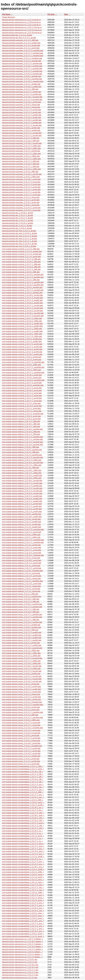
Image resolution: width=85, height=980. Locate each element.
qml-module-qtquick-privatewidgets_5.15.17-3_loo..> (23, 810)
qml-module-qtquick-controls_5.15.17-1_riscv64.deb (22, 306)
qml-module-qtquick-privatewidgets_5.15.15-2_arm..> (23, 864)
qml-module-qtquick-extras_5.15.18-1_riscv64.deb (22, 666)
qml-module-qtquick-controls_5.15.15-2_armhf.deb (22, 406)
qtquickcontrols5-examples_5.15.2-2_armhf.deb (21, 200)
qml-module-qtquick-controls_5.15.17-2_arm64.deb (22, 344)
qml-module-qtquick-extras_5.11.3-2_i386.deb (20, 715)
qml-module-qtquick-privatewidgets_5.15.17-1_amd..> (23, 846)
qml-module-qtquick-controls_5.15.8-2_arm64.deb (22, 357)
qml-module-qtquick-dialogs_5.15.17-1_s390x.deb (22, 473)
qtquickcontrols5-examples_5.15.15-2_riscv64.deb (22, 143)
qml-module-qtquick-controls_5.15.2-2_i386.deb (21, 280)
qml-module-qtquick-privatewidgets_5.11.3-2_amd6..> (23, 857)
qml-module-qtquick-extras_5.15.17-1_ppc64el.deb (22, 614)
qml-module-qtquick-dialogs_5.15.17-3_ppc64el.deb (22, 437)
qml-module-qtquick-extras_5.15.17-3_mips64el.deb (23, 705)
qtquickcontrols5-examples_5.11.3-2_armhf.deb (21, 48)
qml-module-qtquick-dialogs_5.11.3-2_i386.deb (21, 468)
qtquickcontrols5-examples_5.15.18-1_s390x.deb (21, 148)
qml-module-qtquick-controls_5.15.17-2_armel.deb (22, 393)
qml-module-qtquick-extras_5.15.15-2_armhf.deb (21, 754)
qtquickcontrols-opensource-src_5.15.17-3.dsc (20, 975)
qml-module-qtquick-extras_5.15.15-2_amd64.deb (22, 638)
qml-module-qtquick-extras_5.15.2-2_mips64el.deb (22, 702)
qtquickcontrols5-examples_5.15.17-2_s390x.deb (21, 154)
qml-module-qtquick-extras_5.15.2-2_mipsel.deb (21, 694)
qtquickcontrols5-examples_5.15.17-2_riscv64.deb (22, 136)
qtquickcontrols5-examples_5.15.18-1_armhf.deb (21, 179)
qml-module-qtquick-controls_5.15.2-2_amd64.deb (22, 342)
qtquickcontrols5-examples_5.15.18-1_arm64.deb (22, 102)
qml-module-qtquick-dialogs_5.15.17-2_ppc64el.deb (22, 442)
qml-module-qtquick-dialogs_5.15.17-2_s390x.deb (22, 465)
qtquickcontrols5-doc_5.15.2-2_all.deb (17, 226)
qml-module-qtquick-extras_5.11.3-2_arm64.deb (21, 761)
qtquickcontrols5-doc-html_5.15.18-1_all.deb (20, 233)
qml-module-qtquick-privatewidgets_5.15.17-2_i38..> (23, 782)
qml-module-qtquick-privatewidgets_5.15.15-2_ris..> (22, 859)
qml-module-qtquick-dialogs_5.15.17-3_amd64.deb (22, 486)
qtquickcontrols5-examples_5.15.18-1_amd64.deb (22, 87)
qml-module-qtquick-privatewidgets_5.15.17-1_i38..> (23, 777)
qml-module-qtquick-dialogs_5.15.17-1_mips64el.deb (23, 542)
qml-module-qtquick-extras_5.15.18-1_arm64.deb (21, 699)
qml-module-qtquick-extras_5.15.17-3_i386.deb (21, 602)
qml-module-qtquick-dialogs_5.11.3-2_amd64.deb (22, 527)
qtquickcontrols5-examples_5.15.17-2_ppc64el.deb (22, 71)
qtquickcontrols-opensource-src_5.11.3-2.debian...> (22, 957)
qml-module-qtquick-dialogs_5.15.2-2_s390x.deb (21, 537)
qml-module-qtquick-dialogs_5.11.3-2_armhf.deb (21, 591)
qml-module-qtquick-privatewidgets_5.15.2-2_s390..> (23, 872)
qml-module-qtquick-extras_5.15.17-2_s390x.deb (21, 656)
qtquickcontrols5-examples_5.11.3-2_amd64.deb (21, 43)
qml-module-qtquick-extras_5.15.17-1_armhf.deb (21, 751)
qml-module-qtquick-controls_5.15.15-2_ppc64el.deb (23, 285)
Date (66, 14)
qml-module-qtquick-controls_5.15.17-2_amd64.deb (22, 331)
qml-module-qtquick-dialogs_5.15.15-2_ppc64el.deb (22, 445)
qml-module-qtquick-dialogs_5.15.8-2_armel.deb (21, 558)
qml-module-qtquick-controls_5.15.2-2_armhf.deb (21, 408)
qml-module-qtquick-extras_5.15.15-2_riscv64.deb (22, 681)
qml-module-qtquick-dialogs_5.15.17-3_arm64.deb (22, 512)
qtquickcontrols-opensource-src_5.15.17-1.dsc (20, 970)
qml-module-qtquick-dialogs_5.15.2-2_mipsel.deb (21, 586)
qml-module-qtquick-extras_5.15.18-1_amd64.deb (22, 635)
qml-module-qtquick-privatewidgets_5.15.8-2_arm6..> (23, 875)
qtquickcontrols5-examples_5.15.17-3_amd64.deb (22, 94)
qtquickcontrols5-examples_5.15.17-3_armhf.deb (21, 185)
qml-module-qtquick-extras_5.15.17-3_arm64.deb (21, 697)
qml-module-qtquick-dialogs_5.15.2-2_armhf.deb (21, 566)
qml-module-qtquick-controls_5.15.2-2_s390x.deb (22, 370)
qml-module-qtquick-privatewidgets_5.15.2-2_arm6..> (23, 836)
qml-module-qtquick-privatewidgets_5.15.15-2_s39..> (23, 820)
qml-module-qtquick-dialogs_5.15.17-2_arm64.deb (22, 506)
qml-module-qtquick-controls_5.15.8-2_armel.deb (21, 419)
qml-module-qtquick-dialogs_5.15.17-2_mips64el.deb (23, 540)
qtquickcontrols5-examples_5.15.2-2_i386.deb (20, 89)
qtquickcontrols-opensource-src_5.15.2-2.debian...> (22, 954)
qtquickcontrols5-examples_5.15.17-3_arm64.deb (22, 110)
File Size (51, 14)
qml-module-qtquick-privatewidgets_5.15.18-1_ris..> (22, 831)
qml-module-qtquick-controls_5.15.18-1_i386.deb (21, 262)
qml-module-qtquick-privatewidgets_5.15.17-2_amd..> (23, 844)
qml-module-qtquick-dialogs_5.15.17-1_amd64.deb (22, 501)
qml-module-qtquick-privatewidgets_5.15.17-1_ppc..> (23, 795)
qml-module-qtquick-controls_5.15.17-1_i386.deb (21, 264)
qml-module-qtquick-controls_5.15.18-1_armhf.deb (22, 375)
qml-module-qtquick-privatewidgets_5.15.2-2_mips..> (23, 880)
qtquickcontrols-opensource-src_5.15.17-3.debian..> (23, 939)
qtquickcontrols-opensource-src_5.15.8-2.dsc (20, 960)
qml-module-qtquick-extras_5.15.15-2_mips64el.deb (23, 728)
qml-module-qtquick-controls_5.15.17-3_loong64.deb (23, 316)
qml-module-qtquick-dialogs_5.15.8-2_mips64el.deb (22, 571)
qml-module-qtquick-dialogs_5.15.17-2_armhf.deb (22, 576)
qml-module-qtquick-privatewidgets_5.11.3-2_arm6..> (23, 877)
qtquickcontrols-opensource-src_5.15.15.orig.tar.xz (22, 30)
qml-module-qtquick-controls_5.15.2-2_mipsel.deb (22, 411)
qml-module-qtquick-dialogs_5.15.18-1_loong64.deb (23, 463)
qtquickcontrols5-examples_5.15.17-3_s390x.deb (21, 146)
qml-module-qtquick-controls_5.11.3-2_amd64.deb (22, 251)
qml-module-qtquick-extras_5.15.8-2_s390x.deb (21, 720)
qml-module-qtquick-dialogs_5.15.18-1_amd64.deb (22, 475)
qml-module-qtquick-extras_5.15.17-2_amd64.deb (22, 645)
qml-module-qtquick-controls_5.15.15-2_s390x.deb (22, 321)
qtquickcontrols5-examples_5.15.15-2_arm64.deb (22, 118)
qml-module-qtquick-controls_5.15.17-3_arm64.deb (22, 352)
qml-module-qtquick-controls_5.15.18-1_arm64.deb (22, 354)
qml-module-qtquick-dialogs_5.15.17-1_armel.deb (22, 550)
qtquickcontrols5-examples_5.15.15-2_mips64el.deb (23, 81)
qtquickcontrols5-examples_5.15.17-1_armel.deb (21, 192)
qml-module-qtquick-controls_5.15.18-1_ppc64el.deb (23, 275)
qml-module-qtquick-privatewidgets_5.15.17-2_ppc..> (23, 790)
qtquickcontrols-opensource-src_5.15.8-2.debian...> (22, 952)
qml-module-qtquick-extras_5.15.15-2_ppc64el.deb (22, 622)
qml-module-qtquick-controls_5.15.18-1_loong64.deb (23, 313)
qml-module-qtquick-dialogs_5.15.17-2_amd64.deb (22, 496)
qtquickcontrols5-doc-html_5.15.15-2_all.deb (20, 244)
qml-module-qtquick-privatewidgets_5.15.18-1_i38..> (23, 772)
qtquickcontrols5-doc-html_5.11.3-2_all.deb (19, 38)
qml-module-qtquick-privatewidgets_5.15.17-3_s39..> (23, 813)
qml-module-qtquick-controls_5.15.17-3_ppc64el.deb (23, 277)
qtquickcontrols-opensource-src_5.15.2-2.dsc (20, 962)
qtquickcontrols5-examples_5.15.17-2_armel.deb (21, 187)
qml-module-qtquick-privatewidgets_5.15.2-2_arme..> (23, 898)
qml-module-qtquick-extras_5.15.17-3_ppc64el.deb (22, 607)
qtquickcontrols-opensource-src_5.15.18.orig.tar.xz (22, 33)
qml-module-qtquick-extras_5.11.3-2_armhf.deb (21, 764)
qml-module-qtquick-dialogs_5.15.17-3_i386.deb (21, 421)
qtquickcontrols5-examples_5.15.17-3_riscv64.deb (22, 125)
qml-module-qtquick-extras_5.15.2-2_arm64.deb (21, 643)
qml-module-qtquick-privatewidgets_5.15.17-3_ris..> (22, 833)
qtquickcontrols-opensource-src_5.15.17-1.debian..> (23, 949)
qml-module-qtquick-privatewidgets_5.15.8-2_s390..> (23, 893)
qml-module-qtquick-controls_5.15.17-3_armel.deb (22, 388)
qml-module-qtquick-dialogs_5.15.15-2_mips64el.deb (23, 555)
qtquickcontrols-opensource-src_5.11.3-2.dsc (20, 978)
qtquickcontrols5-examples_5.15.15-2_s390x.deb (21, 169)
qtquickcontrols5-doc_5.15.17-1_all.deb (18, 220)
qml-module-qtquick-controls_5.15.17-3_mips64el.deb (23, 362)
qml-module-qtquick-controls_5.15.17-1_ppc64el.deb (23, 282)
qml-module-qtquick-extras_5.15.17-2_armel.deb (21, 730)
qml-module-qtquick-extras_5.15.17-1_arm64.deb (21, 692)
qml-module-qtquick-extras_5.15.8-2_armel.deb (21, 736)
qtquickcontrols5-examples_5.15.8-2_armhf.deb (21, 202)
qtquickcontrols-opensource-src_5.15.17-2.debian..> (23, 944)
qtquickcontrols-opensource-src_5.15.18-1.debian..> (23, 942)
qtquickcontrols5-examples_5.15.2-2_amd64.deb (21, 84)
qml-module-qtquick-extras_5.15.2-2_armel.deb (21, 684)
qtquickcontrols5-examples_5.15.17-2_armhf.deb (21, 195)
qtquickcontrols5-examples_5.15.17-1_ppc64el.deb (22, 69)
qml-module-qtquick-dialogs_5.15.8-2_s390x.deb (21, 535)
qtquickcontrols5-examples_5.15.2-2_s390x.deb (21, 156)
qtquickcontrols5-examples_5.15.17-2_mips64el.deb (23, 53)
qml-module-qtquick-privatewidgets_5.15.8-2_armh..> (23, 934)
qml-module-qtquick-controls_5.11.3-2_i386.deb (21, 249)
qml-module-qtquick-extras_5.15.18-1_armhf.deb (21, 743)
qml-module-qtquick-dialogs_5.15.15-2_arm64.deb (22, 509)
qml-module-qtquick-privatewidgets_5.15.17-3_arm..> (23, 862)
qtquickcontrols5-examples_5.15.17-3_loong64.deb (22, 100)
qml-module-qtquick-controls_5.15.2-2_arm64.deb (22, 360)
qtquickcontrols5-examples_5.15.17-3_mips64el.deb (23, 51)
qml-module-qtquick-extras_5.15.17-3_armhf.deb (21, 738)
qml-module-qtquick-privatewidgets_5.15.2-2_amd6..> (23, 805)
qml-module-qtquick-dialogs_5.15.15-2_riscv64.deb (22, 493)
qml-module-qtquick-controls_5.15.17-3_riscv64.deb (22, 298)
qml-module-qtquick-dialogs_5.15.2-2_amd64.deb (22, 522)
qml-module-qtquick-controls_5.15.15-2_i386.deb (21, 267)
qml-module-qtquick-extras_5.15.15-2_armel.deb (21, 733)
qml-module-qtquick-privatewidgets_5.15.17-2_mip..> (23, 887)
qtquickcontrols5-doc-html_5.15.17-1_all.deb (20, 241)
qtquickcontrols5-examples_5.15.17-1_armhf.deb (21, 190)
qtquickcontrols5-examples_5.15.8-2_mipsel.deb (21, 105)
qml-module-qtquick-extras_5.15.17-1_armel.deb (21, 725)
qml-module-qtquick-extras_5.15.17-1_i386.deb (21, 620)
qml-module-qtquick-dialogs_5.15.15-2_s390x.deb (22, 478)
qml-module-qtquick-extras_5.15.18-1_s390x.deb (21, 653)
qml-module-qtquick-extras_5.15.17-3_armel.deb (21, 723)
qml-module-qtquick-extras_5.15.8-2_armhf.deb (21, 759)
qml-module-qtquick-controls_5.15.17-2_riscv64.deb (22, 308)
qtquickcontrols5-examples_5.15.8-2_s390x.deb (21, 177)
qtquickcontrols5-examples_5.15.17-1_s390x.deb (21, 159)
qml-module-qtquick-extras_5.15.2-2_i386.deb (20, 594)
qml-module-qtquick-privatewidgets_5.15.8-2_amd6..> (23, 869)
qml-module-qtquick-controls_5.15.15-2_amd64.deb (22, 326)
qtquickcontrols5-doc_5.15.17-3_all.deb (18, 215)
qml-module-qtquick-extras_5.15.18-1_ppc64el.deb (22, 604)
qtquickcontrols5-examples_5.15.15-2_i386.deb (21, 164)
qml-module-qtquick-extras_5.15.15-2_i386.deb (21, 612)
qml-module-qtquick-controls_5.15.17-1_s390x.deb (22, 329)
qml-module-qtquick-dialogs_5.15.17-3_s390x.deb (22, 460)
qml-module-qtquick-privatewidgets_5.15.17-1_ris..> (22, 841)
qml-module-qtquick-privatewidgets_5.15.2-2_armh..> (23, 900)
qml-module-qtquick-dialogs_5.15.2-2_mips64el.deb (22, 581)
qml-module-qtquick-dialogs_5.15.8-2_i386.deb (21, 447)
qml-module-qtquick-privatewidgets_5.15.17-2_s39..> (23, 828)
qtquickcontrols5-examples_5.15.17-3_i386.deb (21, 138)
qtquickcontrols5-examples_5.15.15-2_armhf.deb (21, 208)
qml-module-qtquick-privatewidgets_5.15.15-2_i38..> (23, 779)
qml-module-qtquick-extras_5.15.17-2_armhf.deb (21, 748)
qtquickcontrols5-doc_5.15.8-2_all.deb (17, 228)
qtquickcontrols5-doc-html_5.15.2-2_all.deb (19, 231)
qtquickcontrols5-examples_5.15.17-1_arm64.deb (22, 92)
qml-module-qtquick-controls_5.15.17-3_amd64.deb (22, 300)
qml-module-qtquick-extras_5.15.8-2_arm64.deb (21, 707)
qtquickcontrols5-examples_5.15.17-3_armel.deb (21, 182)
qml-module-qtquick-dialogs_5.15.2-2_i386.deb (21, 452)
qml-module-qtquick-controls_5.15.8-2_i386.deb (21, 272)
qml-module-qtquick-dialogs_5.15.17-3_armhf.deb (22, 563)
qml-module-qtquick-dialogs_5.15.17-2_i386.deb (21, 434)
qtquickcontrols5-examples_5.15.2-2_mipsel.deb (21, 107)
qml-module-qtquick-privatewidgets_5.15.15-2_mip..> (23, 911)
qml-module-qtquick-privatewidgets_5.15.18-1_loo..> (23, 808)
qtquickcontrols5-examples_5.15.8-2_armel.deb (21, 205)
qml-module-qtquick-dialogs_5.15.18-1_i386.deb (21, 424)
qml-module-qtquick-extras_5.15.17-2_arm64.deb (21, 689)
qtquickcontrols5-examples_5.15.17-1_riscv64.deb (22, 133)
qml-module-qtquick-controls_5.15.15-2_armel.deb (22, 391)
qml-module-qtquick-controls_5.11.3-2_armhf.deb (21, 257)
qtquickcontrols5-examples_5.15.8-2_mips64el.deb (22, 79)
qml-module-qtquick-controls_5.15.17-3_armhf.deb (22, 383)
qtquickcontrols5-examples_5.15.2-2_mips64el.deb (22, 58)
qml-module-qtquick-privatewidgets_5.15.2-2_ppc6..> (23, 769)
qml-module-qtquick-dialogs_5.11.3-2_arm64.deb (21, 545)
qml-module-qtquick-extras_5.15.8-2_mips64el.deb (22, 746)
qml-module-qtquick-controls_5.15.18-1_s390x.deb (22, 334)
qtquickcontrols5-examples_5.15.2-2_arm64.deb (21, 151)
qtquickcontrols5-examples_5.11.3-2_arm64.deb (21, 45)
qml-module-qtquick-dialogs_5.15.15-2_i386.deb (21, 432)
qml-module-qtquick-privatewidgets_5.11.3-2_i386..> (23, 792)
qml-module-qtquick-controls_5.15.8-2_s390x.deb (22, 365)
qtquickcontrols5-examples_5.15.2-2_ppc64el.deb (22, 61)
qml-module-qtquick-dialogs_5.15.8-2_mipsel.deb (21, 579)
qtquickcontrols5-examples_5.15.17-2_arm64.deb (22, 112)
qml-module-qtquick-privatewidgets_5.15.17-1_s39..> (23, 826)
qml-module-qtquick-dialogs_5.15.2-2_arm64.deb (21, 524)
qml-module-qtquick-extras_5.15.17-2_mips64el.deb (23, 712)
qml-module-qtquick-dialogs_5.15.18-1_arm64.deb (22, 517)
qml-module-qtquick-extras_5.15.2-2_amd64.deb (21, 625)
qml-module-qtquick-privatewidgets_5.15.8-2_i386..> (23, 800)
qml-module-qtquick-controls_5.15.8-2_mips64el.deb (23, 385)
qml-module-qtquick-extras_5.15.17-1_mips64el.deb (23, 718)
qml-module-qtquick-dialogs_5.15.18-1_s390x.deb (22, 470)
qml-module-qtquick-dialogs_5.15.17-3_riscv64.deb (22, 483)
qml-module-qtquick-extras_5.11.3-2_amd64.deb (21, 756)
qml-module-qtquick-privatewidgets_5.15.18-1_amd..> (23, 815)
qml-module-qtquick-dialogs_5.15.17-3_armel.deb (22, 532)
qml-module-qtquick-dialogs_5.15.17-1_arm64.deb (22, 504)
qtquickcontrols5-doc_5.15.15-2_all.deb (18, 223)
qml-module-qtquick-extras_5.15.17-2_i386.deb (21, 609)
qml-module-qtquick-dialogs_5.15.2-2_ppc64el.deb (22, 455)
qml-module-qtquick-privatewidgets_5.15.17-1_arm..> (23, 849)
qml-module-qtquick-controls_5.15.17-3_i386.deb (21, 259)
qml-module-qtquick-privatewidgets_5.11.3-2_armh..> (23, 936)
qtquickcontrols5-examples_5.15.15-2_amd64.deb (22, 120)
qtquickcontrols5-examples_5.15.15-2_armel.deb (21, 210)
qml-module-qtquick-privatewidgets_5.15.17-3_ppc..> (23, 784)
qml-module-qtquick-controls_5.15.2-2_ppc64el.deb (22, 293)
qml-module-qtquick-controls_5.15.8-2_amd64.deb (22, 339)
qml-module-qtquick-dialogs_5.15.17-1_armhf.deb (22, 568)
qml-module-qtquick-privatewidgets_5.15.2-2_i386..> (23, 766)
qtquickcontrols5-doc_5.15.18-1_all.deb (18, 213)
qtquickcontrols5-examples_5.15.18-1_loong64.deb (22, 97)
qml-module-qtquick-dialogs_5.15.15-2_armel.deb (22, 553)
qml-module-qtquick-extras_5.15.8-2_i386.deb (20, 630)
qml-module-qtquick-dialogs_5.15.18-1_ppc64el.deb (22, 429)
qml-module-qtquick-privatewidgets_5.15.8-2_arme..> (23, 918)
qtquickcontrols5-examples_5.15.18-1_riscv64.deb (22, 174)
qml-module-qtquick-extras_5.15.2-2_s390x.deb (21, 651)
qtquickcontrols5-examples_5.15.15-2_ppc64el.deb (22, 74)
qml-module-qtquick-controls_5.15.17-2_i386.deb (21, 269)
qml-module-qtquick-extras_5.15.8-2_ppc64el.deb (22, 627)
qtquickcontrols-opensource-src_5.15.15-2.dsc (20, 967)
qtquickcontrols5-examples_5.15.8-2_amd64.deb (21, 130)
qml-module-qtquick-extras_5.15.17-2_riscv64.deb (22, 676)
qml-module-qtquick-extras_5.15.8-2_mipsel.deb (21, 741)
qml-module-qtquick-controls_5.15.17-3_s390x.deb (22, 336)
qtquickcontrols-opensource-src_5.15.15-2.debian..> (23, 947)
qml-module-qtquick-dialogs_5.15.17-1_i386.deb (21, 426)
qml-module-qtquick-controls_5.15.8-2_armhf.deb (21, 416)
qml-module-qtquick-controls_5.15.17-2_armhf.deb (22, 396)
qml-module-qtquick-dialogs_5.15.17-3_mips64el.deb (23, 530)
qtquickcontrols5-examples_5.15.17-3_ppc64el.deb (22, 63)
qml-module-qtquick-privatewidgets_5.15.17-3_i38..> (23, 774)
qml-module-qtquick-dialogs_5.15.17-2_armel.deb (22, 548)
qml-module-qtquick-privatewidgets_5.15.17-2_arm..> (23, 854)
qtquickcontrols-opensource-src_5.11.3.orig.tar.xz (21, 20)
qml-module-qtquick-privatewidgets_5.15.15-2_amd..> (23, 851)
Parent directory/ (9, 17)
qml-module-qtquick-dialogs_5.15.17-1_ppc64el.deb (22, 439)
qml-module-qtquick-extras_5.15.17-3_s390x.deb (21, 669)
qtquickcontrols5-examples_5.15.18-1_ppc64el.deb (22, 66)
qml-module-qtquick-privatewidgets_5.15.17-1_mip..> (23, 890)
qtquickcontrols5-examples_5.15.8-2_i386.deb (20, 172)
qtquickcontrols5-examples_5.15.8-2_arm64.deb (21, 128)
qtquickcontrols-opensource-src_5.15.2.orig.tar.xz (21, 25)
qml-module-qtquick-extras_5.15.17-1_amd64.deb (22, 640)
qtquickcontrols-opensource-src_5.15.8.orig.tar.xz (21, 22)
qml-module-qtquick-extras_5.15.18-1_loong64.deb (22, 648)
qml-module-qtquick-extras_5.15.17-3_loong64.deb (22, 658)
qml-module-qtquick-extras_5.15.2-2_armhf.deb (21, 710)
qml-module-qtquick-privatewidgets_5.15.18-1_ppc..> (23, 787)
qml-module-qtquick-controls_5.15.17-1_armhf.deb (22, 398)
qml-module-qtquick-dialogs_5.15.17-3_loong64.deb (23, 457)
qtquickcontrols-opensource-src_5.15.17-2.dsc (20, 972)
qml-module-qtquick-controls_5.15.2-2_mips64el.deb (23, 414)
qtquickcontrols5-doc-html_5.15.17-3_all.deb (20, 236)
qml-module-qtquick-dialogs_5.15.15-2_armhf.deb (22, 584)
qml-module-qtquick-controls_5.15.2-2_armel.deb (21, 403)
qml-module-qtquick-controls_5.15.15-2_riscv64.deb (22, 311)
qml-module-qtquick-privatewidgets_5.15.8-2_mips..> (23, 913)
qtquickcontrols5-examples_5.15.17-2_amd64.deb (22, 123)
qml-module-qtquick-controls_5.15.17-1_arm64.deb (22, 347)
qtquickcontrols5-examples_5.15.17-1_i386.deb (21, 167)
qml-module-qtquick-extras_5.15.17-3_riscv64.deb (22, 671)
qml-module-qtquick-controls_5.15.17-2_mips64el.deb (23, 367)
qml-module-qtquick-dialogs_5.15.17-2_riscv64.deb (22, 488)
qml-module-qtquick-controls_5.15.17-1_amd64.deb (22, 324)
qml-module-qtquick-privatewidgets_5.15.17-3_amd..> (23, 823)
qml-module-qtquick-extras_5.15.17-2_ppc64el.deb (22, 617)
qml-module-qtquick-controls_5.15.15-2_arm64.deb (22, 349)
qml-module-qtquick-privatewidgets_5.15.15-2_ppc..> (23, 797)
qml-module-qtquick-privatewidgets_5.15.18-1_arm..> (23, 867)
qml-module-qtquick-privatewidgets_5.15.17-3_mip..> (23, 885)
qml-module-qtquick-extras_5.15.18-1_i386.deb (21, 599)
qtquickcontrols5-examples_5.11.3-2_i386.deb (20, 40)
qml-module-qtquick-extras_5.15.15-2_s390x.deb (21, 663)
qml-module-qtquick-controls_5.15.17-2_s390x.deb (22, 318)
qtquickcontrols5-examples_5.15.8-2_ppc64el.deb (22, 76)
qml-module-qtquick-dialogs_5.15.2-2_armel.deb (21, 573)
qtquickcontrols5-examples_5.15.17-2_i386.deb (21, 161)
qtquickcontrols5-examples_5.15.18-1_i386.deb (21, 141)
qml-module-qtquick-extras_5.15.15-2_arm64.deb (21, 687)
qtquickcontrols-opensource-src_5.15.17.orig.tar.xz (22, 27)
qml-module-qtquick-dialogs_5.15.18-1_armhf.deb (22, 560)
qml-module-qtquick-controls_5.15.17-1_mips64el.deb (23, 373)
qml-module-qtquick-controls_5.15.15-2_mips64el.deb (23, 380)
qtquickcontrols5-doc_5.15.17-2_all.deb (18, 218)
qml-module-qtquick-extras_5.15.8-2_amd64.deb (21, 674)
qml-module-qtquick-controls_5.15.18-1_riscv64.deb (22, 295)
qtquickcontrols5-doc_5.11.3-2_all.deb (17, 35)
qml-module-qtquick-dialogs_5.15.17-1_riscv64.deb (22, 491)
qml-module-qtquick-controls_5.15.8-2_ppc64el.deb (22, 287)
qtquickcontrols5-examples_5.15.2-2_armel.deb (21, 197)
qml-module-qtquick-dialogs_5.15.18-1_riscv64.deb (22, 481)
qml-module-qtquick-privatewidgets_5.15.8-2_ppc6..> (23, 802)
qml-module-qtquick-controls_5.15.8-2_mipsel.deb (22, 378)
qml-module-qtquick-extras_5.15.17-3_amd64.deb (22, 632)
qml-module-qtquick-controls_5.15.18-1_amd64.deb (22, 303)
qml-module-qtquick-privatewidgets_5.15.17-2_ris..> (22, 838)
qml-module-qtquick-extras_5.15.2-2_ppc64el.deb (22, 596)
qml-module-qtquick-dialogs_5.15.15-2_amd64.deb (22, 499)
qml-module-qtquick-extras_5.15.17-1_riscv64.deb (22, 679)
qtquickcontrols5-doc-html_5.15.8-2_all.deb (19, 246)
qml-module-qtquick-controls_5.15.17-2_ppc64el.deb (23, 290)
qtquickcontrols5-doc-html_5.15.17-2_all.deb (20, 239)
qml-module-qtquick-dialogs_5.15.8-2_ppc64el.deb (22, 450)
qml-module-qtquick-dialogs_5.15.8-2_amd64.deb (22, 514)
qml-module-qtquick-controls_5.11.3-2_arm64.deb (22, 254)
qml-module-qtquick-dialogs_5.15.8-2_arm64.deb (21, 519)
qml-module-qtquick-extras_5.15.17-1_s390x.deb (21, 661)
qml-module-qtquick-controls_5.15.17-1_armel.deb (22, 401)
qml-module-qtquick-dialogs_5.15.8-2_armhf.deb (21, 589)
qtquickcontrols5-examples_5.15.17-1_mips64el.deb (23, 56)
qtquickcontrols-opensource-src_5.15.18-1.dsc (20, 965)
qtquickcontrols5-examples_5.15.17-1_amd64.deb (22, 115)
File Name (6, 14)
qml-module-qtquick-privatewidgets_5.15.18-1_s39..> (23, 818)
